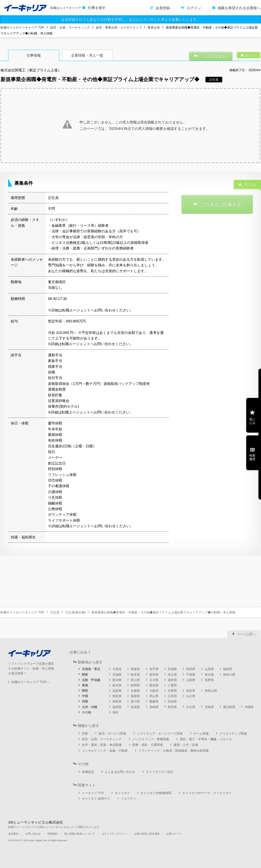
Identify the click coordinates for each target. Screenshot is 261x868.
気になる (252, 421)
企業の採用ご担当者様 (147, 834)
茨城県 (117, 675)
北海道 (117, 669)
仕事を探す (97, 8)
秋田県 (191, 669)
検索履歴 (252, 457)
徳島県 (117, 701)
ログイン (194, 8)
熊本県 (172, 707)
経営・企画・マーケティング (70, 28)
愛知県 (154, 685)
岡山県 (154, 696)
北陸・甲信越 (91, 680)
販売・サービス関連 (112, 734)
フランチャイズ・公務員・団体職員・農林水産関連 (174, 751)
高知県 (172, 701)
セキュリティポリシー (114, 834)
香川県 (135, 701)
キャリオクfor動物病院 (156, 793)
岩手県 (154, 669)
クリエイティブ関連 (233, 734)
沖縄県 (249, 707)
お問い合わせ (33, 834)
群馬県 (154, 675)
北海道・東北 (91, 669)
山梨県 (191, 680)
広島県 (172, 696)
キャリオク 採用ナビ (96, 799)
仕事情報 (34, 55)
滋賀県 (117, 691)
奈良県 (191, 691)
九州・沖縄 (89, 707)
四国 (85, 701)
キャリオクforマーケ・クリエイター (207, 793)
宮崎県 (209, 707)
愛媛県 (154, 701)
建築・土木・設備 (186, 745)
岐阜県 (117, 685)
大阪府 (154, 691)
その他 (86, 712)
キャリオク (122, 793)
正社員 (55, 612)
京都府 (135, 691)
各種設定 (88, 772)
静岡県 (135, 685)
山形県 (209, 669)
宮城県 (172, 669)
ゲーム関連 (201, 734)
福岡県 (117, 707)
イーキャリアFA (93, 793)
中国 (85, 696)
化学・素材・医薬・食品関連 (102, 745)
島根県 (135, 696)
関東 (85, 675)
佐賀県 (135, 707)
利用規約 (53, 834)
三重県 (172, 685)
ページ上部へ (246, 634)
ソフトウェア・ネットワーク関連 (160, 734)
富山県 (135, 680)
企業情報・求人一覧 (87, 55)
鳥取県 (117, 696)
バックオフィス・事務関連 (151, 739)
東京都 (209, 675)
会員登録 (163, 8)
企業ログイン (174, 834)
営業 (85, 734)
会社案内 (13, 834)
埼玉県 (172, 675)
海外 (115, 712)
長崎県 (154, 707)
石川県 (154, 680)
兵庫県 (172, 691)
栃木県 (135, 675)
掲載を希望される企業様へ (239, 8)
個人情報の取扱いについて (80, 834)
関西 (85, 691)
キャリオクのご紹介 (160, 772)
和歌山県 (211, 691)
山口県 (191, 696)
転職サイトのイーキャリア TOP (22, 28)
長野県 (209, 680)
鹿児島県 (229, 707)
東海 (85, 685)
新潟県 (117, 680)
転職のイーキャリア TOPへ (30, 682)
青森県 (135, 669)
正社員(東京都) (75, 612)
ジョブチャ (128, 799)
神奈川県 (229, 675)
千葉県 (191, 675)
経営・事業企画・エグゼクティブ (119, 28)
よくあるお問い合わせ (120, 772)
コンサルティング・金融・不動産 (105, 751)
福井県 (172, 680)
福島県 (228, 669)
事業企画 (154, 28)
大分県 (191, 707)
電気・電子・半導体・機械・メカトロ (206, 739)
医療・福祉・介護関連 (148, 745)
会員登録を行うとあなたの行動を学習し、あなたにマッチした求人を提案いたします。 (130, 19)
